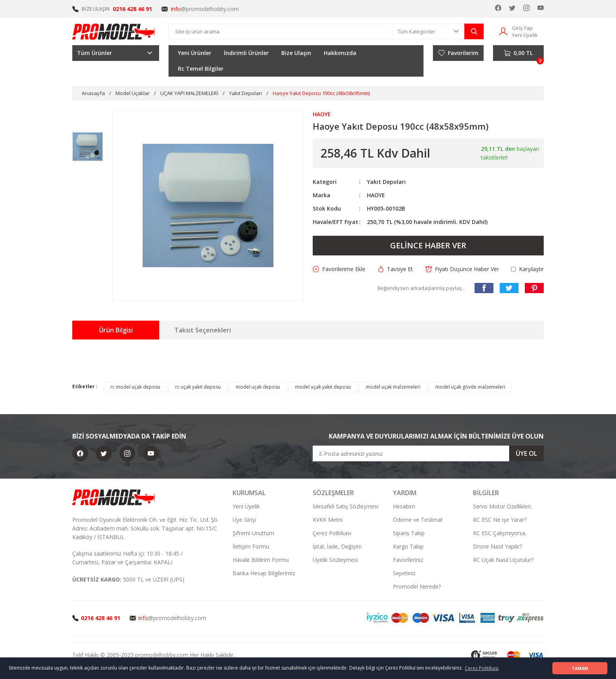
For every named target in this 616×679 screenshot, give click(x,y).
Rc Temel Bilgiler (201, 69)
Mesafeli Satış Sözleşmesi (346, 506)
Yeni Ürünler (195, 53)
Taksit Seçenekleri (203, 330)
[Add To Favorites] (339, 269)
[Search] (281, 31)
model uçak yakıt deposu (323, 387)
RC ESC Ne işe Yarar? (500, 520)
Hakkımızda (340, 53)
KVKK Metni (328, 520)
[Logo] (114, 31)
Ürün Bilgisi (116, 330)
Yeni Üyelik (246, 506)
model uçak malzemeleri (393, 387)
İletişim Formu (251, 546)
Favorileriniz (408, 560)
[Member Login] (503, 31)
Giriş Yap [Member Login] (522, 28)
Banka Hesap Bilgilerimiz (264, 573)
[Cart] (518, 53)
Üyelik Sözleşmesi (335, 560)
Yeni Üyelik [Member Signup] (525, 35)
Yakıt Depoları (386, 182)
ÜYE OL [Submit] (526, 453)
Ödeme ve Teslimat (418, 520)
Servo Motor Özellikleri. (502, 506)
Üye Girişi (244, 520)
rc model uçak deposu (135, 387)
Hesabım (404, 506)
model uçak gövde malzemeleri (470, 387)
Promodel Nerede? (417, 586)
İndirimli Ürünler (246, 53)
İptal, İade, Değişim (337, 546)
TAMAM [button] (580, 668)
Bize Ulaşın (296, 53)
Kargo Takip (408, 546)
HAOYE (376, 195)
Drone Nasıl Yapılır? (498, 546)
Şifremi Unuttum (253, 533)
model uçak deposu (258, 387)
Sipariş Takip (409, 533)
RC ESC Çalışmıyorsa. (500, 533)
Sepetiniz (404, 573)
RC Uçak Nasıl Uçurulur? (503, 560)
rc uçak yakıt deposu (198, 387)
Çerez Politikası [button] (482, 668)
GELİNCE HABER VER (428, 245)
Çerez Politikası (332, 533)
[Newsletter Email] (428, 453)
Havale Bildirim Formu (261, 560)
